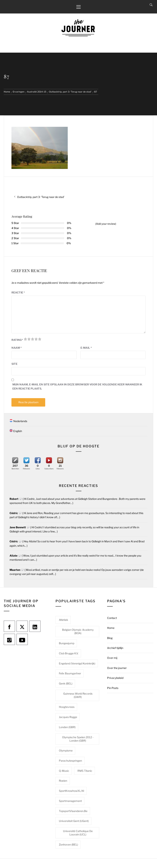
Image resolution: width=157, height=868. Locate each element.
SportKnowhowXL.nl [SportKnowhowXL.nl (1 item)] (71, 791)
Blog (110, 638)
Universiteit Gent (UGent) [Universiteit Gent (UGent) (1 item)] (74, 821)
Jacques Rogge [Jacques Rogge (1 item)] (68, 717)
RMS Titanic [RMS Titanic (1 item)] (85, 771)
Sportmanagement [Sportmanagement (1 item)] (70, 801)
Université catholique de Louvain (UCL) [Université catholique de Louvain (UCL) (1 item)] (78, 833)
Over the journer (117, 668)
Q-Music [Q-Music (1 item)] (64, 771)
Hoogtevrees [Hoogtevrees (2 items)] (67, 707)
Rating (17, 340)
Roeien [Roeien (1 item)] (63, 781)
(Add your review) (106, 224)
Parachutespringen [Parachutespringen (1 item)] (70, 761)
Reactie (18, 292)
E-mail (86, 348)
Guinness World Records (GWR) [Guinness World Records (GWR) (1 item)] (78, 695)
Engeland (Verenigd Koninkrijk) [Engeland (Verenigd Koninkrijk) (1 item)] (77, 663)
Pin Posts (113, 688)
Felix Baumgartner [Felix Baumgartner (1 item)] (70, 673)
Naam (17, 348)
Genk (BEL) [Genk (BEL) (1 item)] (66, 683)
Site (14, 364)
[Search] (151, 5)
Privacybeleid (115, 678)
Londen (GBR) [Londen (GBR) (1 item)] (67, 727)
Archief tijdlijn (115, 648)
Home (111, 628)
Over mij (112, 658)
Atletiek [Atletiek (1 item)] (63, 620)
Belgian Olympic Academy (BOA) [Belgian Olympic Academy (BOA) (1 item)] (78, 631)
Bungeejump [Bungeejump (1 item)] (67, 643)
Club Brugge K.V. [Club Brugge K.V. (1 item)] (69, 653)
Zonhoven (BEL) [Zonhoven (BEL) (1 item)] (68, 844)
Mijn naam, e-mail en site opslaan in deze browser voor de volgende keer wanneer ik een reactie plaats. (77, 386)
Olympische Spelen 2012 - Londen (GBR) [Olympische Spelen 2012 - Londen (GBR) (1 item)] (78, 739)
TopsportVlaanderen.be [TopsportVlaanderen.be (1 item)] (73, 811)
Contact (112, 618)
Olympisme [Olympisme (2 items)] (66, 750)
